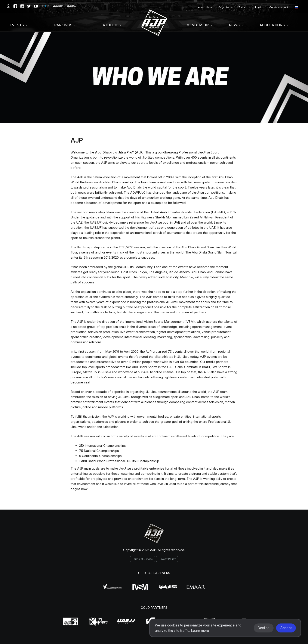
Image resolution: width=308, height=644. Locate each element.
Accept (286, 628)
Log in (259, 7)
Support (244, 7)
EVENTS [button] (19, 25)
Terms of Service (143, 559)
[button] (297, 7)
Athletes (112, 25)
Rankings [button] (65, 25)
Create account (279, 7)
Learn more (200, 631)
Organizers (225, 7)
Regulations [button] (274, 25)
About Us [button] (205, 7)
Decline (264, 628)
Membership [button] (199, 25)
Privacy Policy (167, 559)
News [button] (236, 25)
